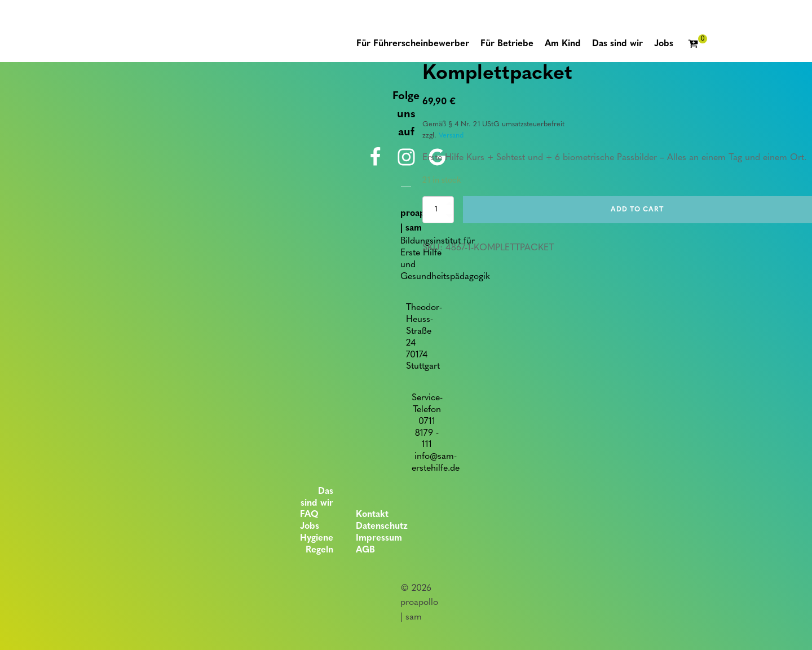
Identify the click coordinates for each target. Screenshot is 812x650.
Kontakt (372, 515)
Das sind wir (317, 498)
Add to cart (637, 210)
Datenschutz (382, 527)
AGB (365, 550)
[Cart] (698, 45)
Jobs (310, 527)
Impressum (379, 538)
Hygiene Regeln (317, 544)
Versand (451, 136)
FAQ (309, 515)
